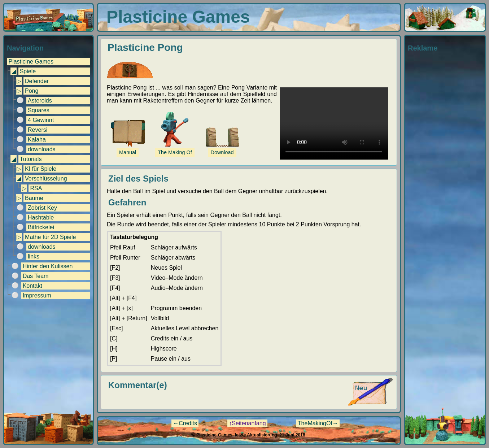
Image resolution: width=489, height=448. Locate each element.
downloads (42, 149)
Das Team (36, 276)
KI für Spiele (41, 169)
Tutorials (31, 159)
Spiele (28, 71)
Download (222, 152)
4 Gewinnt (41, 120)
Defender (37, 81)
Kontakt (32, 286)
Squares (39, 110)
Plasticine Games (31, 62)
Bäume (34, 198)
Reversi (38, 130)
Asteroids (40, 101)
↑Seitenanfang (247, 423)
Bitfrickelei (41, 227)
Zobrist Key (42, 208)
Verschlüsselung (46, 179)
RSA (36, 188)
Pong (32, 91)
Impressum (37, 295)
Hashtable (41, 218)
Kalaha (37, 140)
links (34, 256)
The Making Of (175, 152)
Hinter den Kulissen (48, 266)
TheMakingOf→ (318, 423)
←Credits (185, 423)
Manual (128, 152)
